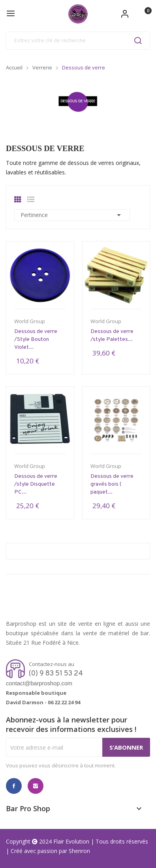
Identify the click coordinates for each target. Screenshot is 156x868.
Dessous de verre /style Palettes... (112, 336)
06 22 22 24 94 (64, 702)
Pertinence (72, 215)
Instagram (36, 786)
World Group (30, 321)
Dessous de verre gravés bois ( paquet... (112, 484)
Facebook (14, 786)
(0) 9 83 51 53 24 (56, 674)
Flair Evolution (71, 841)
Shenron (79, 851)
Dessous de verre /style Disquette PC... (36, 484)
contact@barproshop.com (39, 683)
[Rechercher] (78, 41)
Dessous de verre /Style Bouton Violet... (36, 340)
